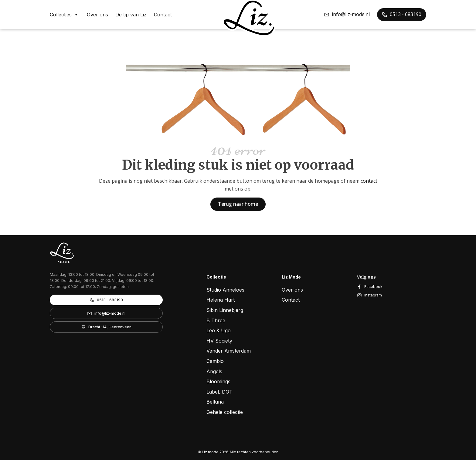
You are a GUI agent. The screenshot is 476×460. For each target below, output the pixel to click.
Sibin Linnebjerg (225, 310)
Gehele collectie (225, 412)
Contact (163, 15)
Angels (214, 371)
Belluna (215, 402)
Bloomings (218, 381)
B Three (216, 320)
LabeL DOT (219, 392)
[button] (347, 15)
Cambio (215, 361)
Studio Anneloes (225, 290)
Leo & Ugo (219, 330)
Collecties (65, 14)
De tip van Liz (131, 15)
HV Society (219, 341)
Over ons (97, 15)
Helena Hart (221, 300)
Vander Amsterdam (229, 351)
